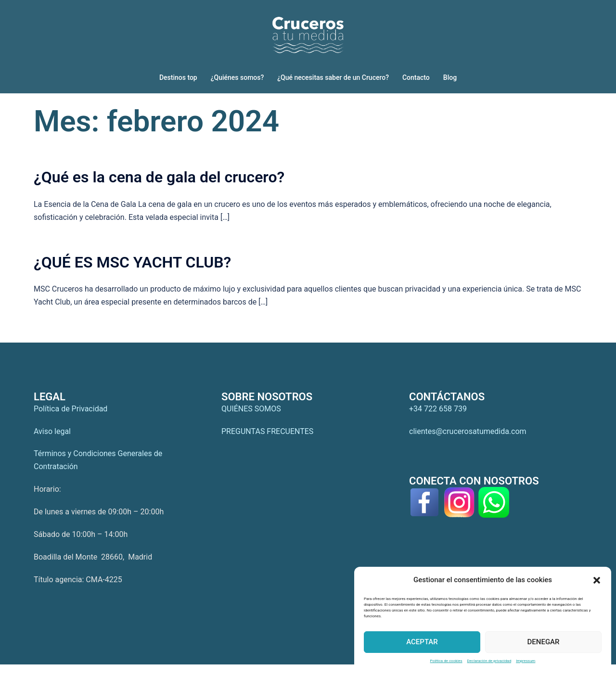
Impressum (526, 661)
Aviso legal (52, 443)
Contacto (416, 77)
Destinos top (178, 77)
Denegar (544, 642)
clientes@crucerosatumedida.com (468, 443)
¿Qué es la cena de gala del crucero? (159, 189)
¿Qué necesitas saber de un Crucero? (333, 77)
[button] (597, 580)
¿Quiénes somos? (237, 77)
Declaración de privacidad (489, 661)
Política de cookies (446, 661)
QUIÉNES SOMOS (251, 420)
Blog (450, 77)
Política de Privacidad (71, 420)
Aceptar (422, 642)
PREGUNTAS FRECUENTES (267, 443)
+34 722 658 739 (438, 420)
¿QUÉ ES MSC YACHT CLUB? (132, 274)
